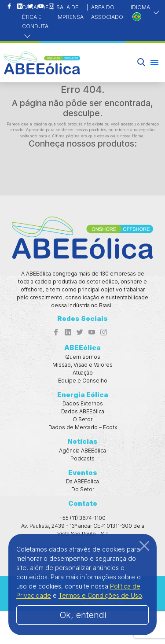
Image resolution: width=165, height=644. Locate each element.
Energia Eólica (83, 395)
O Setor (82, 419)
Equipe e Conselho (83, 381)
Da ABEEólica (82, 481)
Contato (83, 503)
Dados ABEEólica (83, 411)
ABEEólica (82, 348)
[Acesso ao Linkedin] (20, 7)
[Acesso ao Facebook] (9, 7)
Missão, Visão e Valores (82, 365)
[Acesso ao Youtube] (92, 333)
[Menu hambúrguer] (154, 63)
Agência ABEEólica (82, 451)
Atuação (83, 373)
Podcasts (82, 458)
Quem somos (83, 357)
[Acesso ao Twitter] (80, 333)
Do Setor (83, 489)
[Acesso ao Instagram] (104, 333)
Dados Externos (83, 403)
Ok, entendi (83, 615)
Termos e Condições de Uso (100, 595)
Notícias (82, 441)
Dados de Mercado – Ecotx (83, 427)
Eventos (83, 473)
